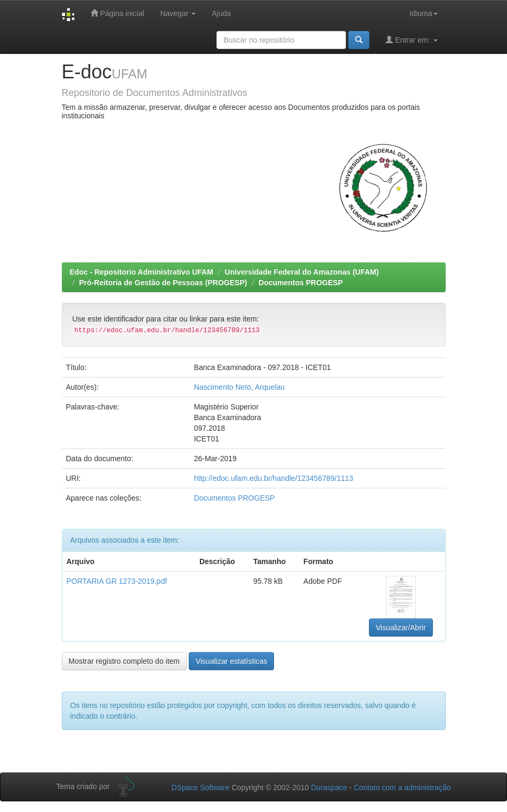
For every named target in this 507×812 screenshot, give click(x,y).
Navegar (178, 13)
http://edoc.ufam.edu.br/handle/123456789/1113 (274, 478)
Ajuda (221, 13)
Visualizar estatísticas (231, 661)
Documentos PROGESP (301, 283)
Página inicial (117, 13)
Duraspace (329, 787)
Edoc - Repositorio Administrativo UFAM (142, 272)
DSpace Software (201, 787)
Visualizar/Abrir (401, 628)
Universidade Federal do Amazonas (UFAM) (302, 272)
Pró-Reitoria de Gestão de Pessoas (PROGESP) (163, 283)
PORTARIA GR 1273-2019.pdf (117, 581)
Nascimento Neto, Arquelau (239, 387)
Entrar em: (411, 40)
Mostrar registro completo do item (124, 661)
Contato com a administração (402, 787)
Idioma (423, 13)
